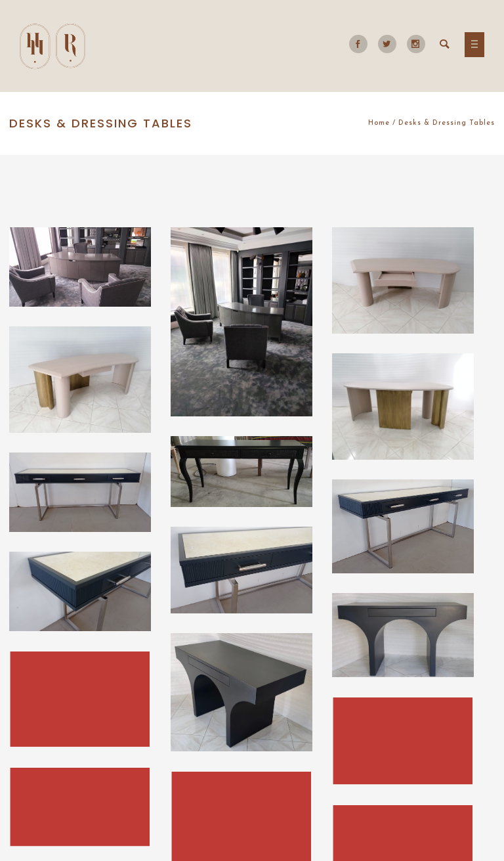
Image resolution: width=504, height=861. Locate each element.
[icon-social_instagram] (416, 44)
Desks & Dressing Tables (447, 123)
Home (379, 123)
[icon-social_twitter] (390, 44)
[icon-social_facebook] (362, 44)
